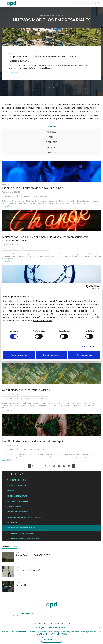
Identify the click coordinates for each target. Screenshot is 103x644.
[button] (49, 88)
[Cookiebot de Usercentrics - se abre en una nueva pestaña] (88, 287)
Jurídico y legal (14, 507)
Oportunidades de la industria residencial (26, 390)
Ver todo (51, 127)
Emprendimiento (10, 449)
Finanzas (11, 491)
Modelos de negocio (11, 196)
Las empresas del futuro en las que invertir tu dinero (33, 188)
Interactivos (52, 153)
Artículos (51, 132)
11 (59, 466)
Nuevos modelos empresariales (35, 196)
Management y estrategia (18, 512)
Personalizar (88, 346)
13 (69, 466)
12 (64, 466)
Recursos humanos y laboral (20, 533)
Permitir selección (52, 355)
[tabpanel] (51, 54)
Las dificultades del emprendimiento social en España (34, 441)
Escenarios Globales (17, 485)
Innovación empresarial (18, 501)
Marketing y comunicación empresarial (24, 517)
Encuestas (52, 147)
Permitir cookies (84, 355)
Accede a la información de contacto (27, 616)
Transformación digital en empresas (23, 538)
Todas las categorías (17, 480)
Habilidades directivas (17, 496)
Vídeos (52, 137)
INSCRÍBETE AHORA (52, 640)
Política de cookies (43, 321)
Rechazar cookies (19, 355)
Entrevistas (52, 142)
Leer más (13, 72)
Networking (13, 522)
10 (54, 466)
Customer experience (12, 249)
